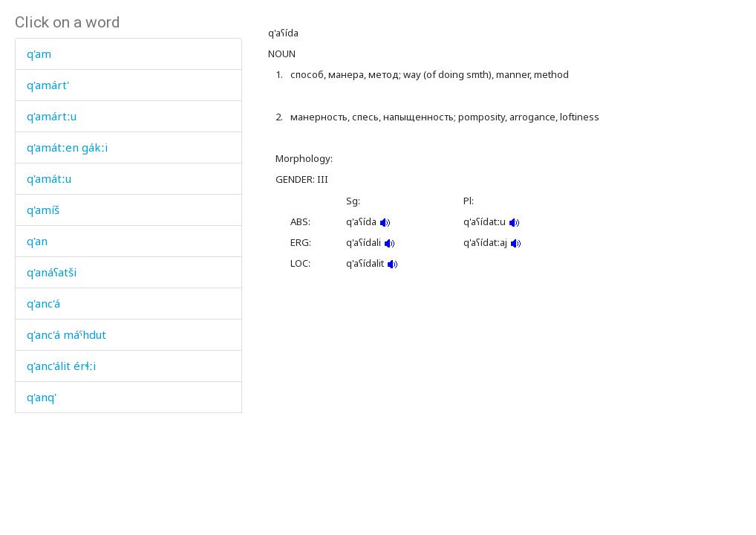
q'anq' (42, 397)
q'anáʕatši (52, 272)
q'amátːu (49, 178)
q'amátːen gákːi (67, 147)
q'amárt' (48, 85)
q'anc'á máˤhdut (66, 334)
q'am (39, 53)
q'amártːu (52, 116)
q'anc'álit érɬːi (61, 366)
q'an (37, 241)
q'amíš (43, 210)
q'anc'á (43, 303)
